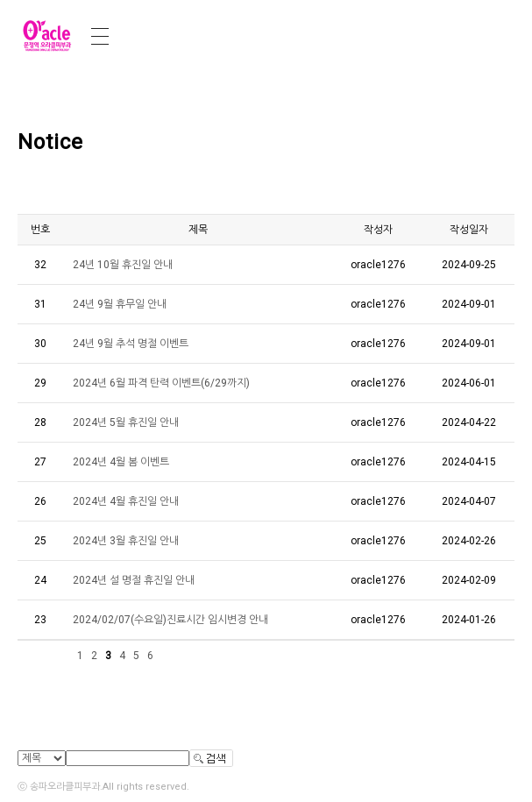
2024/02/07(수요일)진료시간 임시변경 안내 (170, 620)
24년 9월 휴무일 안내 (120, 304)
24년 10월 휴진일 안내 (123, 265)
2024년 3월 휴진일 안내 (126, 541)
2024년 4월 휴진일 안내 (126, 501)
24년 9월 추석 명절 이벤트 (131, 344)
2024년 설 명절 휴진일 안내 (134, 580)
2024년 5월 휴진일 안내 (126, 422)
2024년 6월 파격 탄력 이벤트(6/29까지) (161, 383)
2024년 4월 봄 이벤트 (121, 462)
